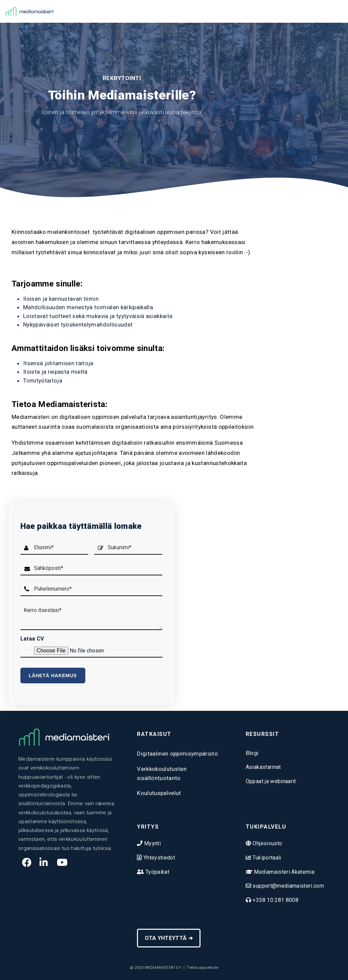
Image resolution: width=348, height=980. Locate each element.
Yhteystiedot (159, 858)
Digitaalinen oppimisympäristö (177, 754)
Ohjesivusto (267, 843)
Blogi (252, 753)
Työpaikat (157, 872)
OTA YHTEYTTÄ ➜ (169, 938)
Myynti (152, 843)
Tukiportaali (266, 858)
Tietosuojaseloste (203, 968)
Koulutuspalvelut (159, 793)
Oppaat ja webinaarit (271, 781)
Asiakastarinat (263, 767)
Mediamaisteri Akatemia (283, 872)
